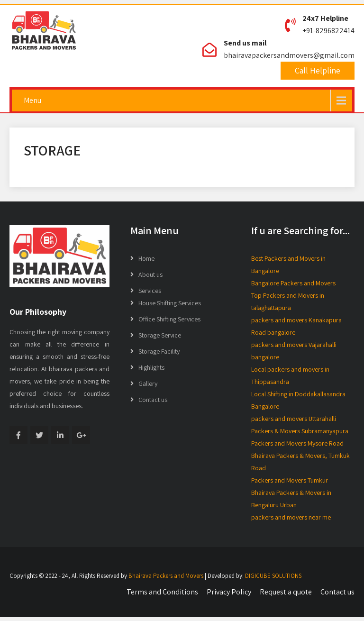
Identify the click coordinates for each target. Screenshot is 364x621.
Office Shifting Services (169, 319)
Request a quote (286, 592)
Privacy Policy (229, 592)
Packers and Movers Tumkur (290, 480)
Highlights (151, 367)
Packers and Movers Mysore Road (297, 443)
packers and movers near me (291, 517)
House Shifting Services (170, 303)
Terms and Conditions (162, 592)
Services (150, 291)
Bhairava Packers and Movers (166, 576)
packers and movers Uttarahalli (294, 419)
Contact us (153, 400)
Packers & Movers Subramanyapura (300, 431)
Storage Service (160, 335)
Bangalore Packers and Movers (293, 283)
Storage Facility (159, 351)
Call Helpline (318, 70)
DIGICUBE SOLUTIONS (273, 576)
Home (146, 258)
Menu (32, 100)
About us (150, 274)
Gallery (148, 384)
